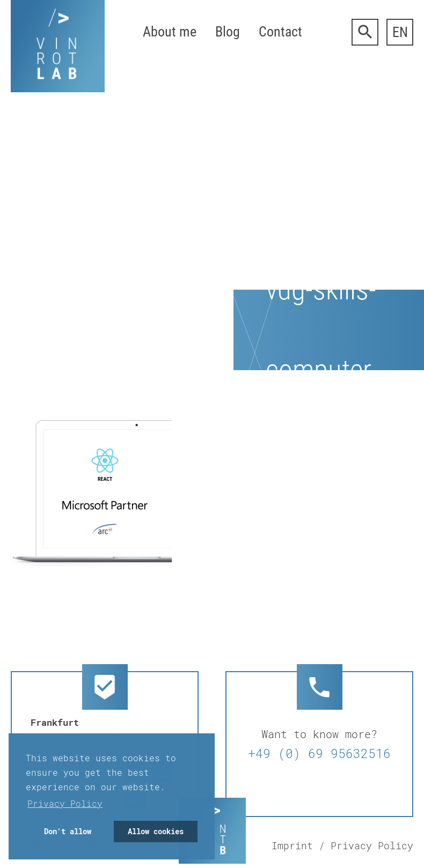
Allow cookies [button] (156, 831)
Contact (280, 32)
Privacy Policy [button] (65, 803)
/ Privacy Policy (366, 845)
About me (170, 32)
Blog (228, 32)
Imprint (292, 845)
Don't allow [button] (68, 831)
